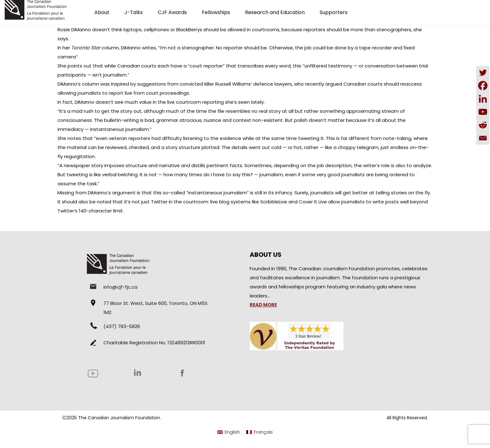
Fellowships (216, 12)
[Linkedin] (483, 99)
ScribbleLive (274, 202)
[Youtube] (483, 112)
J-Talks (134, 12)
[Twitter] (483, 72)
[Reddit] (483, 125)
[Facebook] (483, 86)
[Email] (483, 138)
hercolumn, (91, 48)
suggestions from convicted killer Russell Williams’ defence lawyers (215, 84)
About (102, 12)
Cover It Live (313, 202)
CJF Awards (172, 12)
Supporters (334, 12)
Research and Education (275, 12)
